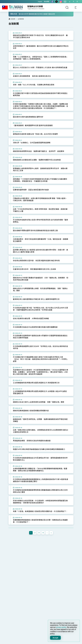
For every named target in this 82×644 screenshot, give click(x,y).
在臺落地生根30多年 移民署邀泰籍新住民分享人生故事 (34, 274)
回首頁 (13, 19)
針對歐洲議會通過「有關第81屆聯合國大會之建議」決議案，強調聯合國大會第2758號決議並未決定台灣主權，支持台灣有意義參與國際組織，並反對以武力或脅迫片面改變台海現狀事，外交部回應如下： (40, 109)
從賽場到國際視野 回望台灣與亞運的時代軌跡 (31, 194)
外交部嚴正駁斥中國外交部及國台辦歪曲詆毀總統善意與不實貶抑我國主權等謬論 (39, 97)
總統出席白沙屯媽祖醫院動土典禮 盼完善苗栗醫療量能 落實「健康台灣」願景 (39, 294)
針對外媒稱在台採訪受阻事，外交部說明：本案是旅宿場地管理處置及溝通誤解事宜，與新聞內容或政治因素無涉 (39, 508)
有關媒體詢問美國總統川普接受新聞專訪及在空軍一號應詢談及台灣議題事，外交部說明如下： (39, 530)
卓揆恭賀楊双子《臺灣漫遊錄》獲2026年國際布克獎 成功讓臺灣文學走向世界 (40, 47)
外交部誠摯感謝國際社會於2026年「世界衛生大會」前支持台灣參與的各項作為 (40, 353)
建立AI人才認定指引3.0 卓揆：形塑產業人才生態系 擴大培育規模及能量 (39, 69)
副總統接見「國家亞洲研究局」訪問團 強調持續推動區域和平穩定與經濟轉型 (39, 426)
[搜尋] (67, 7)
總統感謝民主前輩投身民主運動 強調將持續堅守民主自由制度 (37, 163)
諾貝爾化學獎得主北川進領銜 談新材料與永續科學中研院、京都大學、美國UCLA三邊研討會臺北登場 (40, 255)
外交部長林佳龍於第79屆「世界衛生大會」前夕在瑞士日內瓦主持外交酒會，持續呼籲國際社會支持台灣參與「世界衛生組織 (40, 314)
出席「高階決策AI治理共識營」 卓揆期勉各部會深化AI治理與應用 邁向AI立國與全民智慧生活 (40, 437)
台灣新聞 (21, 19)
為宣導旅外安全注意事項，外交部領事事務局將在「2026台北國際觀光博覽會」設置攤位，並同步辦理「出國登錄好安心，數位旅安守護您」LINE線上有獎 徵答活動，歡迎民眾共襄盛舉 (40, 377)
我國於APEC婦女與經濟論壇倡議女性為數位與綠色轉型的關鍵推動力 (39, 455)
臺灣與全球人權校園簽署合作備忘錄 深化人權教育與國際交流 (36, 304)
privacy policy (61, 627)
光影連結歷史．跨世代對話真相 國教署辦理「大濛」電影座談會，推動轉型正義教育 (40, 244)
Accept (55, 638)
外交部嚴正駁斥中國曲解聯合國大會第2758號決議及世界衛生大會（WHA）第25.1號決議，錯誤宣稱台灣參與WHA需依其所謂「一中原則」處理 (39, 365)
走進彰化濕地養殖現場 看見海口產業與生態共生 (32, 79)
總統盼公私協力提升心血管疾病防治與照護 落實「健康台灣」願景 (39, 408)
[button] (12, 14)
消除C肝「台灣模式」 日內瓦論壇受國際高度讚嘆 (32, 146)
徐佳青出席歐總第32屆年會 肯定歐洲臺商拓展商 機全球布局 (36, 265)
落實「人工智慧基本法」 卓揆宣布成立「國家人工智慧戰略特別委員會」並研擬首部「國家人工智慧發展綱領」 (39, 58)
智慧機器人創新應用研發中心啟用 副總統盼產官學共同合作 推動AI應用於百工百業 (39, 173)
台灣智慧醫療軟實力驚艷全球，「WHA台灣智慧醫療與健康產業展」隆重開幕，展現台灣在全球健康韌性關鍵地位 (39, 476)
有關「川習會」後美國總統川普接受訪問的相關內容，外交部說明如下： (39, 519)
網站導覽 (47, 2)
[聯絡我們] (65, 2)
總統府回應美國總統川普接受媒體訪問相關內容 (31, 416)
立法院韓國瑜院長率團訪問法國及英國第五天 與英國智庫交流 (36, 388)
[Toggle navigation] (76, 7)
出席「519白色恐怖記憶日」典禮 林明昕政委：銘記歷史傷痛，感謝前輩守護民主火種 (39, 214)
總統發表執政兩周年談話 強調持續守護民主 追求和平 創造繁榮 (39, 154)
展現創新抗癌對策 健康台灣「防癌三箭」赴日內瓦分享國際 (35, 137)
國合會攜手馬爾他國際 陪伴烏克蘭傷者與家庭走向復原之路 (35, 235)
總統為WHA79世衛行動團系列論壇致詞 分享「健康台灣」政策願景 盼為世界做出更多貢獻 (40, 283)
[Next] (47, 542)
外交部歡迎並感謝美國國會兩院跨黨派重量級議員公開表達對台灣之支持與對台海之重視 (39, 497)
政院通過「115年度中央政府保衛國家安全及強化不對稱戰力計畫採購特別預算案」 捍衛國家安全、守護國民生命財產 (39, 184)
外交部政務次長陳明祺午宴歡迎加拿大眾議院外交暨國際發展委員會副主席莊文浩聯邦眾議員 (39, 342)
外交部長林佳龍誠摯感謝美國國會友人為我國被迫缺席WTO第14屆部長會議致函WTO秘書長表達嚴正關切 (40, 487)
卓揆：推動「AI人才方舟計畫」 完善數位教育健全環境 (34, 87)
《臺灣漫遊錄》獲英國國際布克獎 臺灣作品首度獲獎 (33, 128)
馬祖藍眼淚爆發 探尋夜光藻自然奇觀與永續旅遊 (32, 447)
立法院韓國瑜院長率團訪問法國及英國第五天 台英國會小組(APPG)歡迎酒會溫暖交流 (40, 398)
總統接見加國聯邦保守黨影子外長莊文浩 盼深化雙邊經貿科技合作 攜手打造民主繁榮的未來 (39, 36)
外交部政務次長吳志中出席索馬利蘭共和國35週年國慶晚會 (35, 332)
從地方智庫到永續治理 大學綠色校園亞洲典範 (31, 323)
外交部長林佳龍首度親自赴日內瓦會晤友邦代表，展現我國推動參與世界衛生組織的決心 (39, 465)
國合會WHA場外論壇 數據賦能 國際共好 (28, 120)
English (40, 2)
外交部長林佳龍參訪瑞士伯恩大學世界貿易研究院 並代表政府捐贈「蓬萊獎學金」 (40, 225)
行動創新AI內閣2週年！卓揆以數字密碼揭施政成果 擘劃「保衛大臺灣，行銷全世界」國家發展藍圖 (38, 203)
